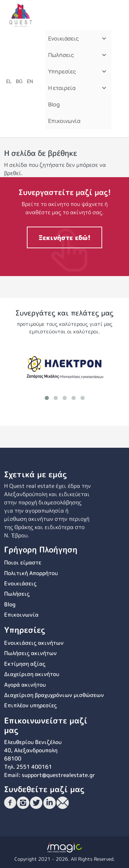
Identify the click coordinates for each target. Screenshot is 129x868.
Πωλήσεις (17, 594)
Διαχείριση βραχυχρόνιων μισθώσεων (54, 695)
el (9, 81)
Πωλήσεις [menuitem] (77, 57)
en (30, 81)
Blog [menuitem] (54, 104)
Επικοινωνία (21, 615)
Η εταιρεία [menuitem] (77, 90)
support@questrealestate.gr (58, 775)
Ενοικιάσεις (20, 583)
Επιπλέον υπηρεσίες (30, 705)
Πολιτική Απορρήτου (31, 573)
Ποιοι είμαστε (23, 562)
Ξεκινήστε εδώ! (64, 237)
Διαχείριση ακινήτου (32, 674)
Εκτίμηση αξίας (25, 664)
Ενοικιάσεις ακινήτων (34, 643)
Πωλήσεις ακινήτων (30, 653)
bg (19, 81)
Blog (10, 604)
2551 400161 (34, 767)
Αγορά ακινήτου (25, 685)
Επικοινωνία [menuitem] (64, 121)
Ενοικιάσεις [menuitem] (77, 41)
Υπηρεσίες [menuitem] (77, 74)
